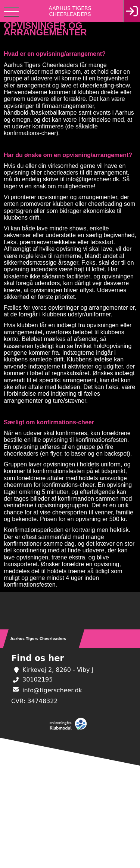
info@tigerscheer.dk (52, 690)
